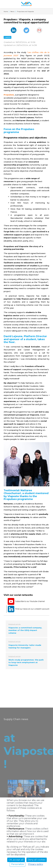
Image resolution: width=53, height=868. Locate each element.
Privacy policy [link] (36, 864)
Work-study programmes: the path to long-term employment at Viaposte (26, 662)
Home (6, 12)
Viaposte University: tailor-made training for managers (25, 646)
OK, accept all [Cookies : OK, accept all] (16, 860)
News (12, 12)
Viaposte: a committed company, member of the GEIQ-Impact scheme (25, 630)
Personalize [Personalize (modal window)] (18, 864)
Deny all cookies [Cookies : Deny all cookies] (37, 860)
